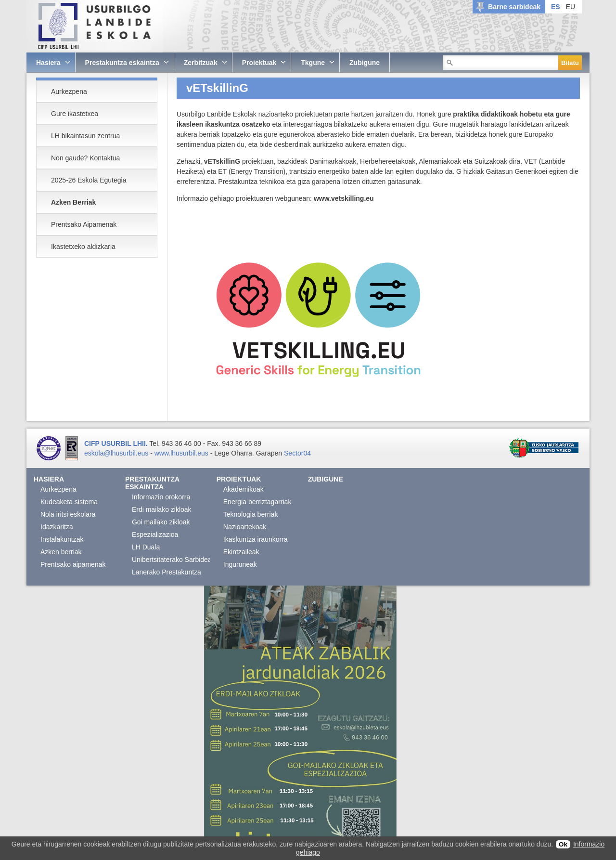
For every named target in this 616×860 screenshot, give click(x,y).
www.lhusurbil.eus (181, 453)
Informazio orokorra (161, 497)
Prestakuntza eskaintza (152, 483)
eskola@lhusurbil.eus (116, 453)
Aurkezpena (58, 489)
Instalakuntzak (62, 539)
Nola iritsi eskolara (68, 514)
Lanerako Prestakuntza (167, 572)
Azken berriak (61, 552)
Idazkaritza (57, 527)
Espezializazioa (155, 534)
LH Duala (146, 547)
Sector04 (297, 453)
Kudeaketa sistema (69, 502)
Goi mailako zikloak (161, 522)
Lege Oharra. (234, 453)
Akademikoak (244, 489)
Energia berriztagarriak (257, 502)
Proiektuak (239, 479)
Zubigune (326, 479)
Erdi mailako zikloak (162, 509)
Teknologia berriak (251, 514)
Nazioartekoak (245, 527)
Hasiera (49, 479)
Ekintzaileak (241, 552)
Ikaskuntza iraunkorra (256, 539)
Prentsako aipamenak (73, 564)
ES (556, 7)
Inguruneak (240, 564)
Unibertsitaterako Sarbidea (172, 560)
